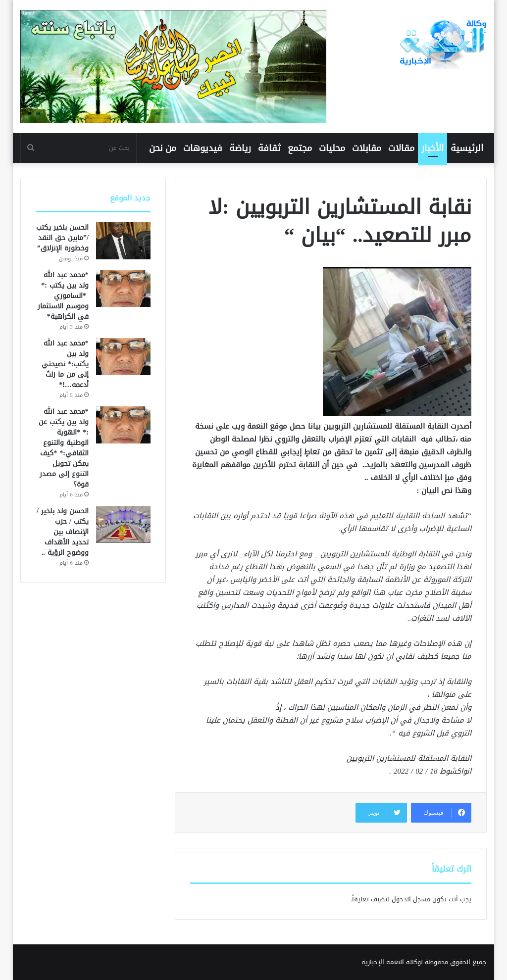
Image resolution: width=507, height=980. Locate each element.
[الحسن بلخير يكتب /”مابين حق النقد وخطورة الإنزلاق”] (123, 241)
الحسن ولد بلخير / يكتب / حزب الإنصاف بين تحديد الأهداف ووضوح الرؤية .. (63, 532)
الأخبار (432, 148)
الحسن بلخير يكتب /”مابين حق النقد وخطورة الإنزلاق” (62, 238)
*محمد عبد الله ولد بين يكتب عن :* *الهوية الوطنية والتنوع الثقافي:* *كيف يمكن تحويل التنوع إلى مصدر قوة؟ (64, 448)
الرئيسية (467, 148)
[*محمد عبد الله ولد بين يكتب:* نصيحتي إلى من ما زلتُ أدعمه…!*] (123, 357)
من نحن (163, 148)
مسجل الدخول (411, 899)
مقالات (401, 148)
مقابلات (367, 148)
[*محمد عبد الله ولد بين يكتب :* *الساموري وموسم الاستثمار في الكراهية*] (123, 288)
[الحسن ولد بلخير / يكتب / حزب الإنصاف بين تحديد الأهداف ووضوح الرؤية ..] (123, 524)
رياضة (240, 148)
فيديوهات (203, 148)
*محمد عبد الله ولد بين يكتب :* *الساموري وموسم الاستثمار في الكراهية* (63, 296)
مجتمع (300, 148)
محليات (332, 148)
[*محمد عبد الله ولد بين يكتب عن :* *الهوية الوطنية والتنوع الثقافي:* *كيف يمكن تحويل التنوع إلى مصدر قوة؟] (123, 425)
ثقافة (269, 148)
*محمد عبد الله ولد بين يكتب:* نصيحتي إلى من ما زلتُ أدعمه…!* (65, 364)
